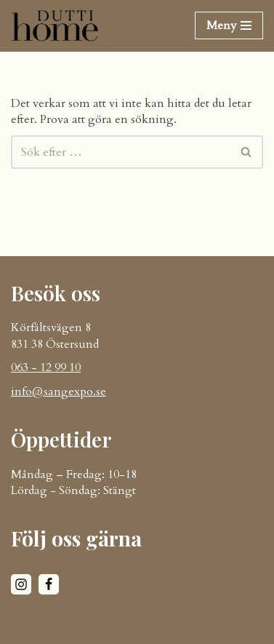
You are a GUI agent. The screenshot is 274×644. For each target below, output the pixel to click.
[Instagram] (21, 584)
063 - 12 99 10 (46, 367)
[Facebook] (49, 584)
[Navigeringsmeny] (229, 25)
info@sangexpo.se (59, 391)
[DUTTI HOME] (55, 26)
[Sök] (121, 152)
